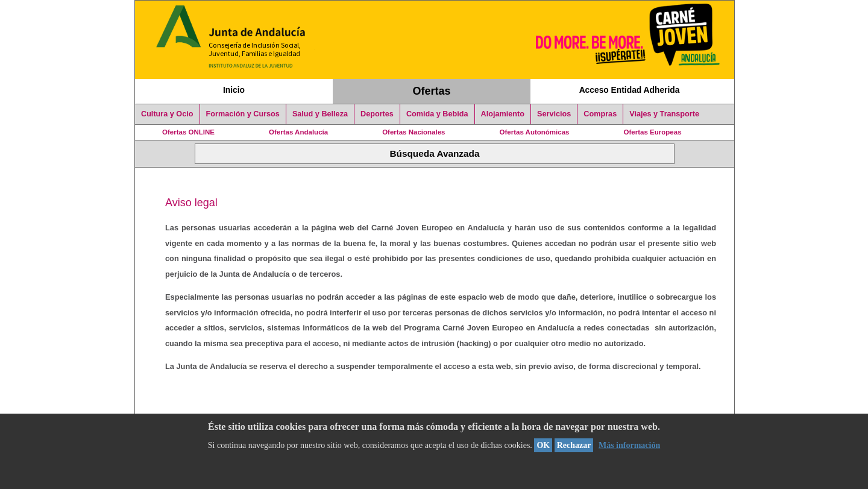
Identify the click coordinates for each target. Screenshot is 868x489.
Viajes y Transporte (664, 114)
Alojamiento (503, 114)
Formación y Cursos (243, 114)
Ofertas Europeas (653, 132)
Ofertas (432, 91)
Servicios (554, 114)
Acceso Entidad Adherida (630, 90)
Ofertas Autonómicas (534, 132)
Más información (629, 445)
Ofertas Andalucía (298, 132)
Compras (600, 114)
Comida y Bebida (437, 114)
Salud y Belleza (320, 114)
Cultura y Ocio (167, 114)
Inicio (234, 90)
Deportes (377, 114)
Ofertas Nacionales (414, 132)
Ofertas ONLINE (188, 132)
